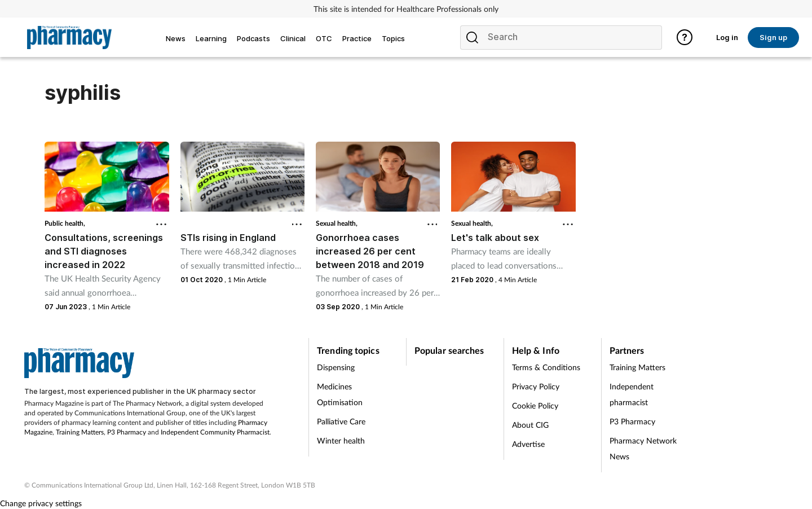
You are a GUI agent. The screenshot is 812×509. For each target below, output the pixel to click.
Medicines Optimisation (340, 394)
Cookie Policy (535, 405)
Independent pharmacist (632, 394)
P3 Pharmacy (127, 432)
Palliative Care (341, 421)
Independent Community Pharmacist (215, 432)
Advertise (528, 444)
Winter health (341, 440)
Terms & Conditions (546, 367)
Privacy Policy (536, 386)
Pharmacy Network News (643, 448)
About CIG (530, 425)
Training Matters (80, 432)
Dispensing (336, 367)
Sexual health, (337, 223)
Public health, (65, 223)
